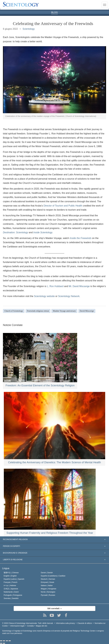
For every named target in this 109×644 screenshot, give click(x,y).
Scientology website (44, 296)
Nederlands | (11, 592)
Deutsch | (48, 579)
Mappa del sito (42, 626)
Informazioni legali (17, 626)
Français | (10, 582)
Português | (13, 595)
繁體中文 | (11, 573)
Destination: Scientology (16, 232)
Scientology (29, 29)
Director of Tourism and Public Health (63, 206)
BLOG (54, 13)
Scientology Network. (69, 296)
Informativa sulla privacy (66, 623)
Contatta (30, 626)
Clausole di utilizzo (85, 623)
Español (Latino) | (14, 579)
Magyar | (48, 589)
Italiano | (47, 586)
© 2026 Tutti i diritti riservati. (28, 623)
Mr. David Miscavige (79, 286)
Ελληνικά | (47, 582)
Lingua (6, 568)
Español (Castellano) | (53, 576)
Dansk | (47, 573)
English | (10, 576)
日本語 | (11, 589)
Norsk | (48, 592)
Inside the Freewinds (81, 238)
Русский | (48, 595)
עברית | (10, 586)
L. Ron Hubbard (55, 286)
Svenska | (11, 598)
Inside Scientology (43, 232)
